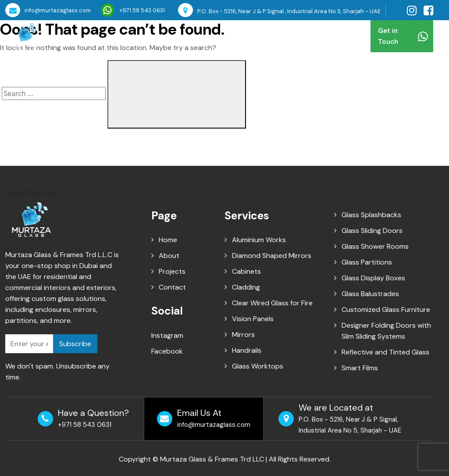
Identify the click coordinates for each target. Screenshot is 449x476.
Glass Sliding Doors (372, 231)
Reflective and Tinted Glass (385, 352)
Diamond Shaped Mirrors (272, 256)
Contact (306, 36)
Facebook (167, 351)
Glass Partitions (367, 262)
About (164, 36)
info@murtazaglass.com (48, 10)
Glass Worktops (258, 366)
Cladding (246, 287)
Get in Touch (403, 36)
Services (200, 36)
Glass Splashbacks (371, 215)
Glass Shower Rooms (375, 246)
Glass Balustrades (370, 294)
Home (135, 36)
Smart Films (360, 368)
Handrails (247, 350)
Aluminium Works (259, 240)
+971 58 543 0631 (133, 10)
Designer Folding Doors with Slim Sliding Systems (386, 331)
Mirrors (243, 335)
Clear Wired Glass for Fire (272, 303)
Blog (274, 36)
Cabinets (246, 271)
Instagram (167, 335)
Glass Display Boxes (373, 278)
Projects (244, 36)
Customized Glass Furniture (386, 310)
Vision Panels (253, 319)
